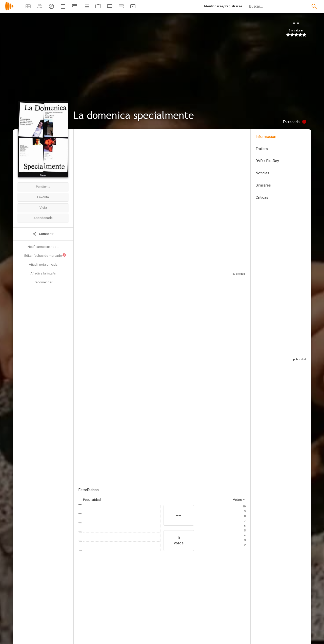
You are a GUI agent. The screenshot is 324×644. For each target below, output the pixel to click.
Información (266, 137)
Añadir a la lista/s (43, 273)
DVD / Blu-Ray (267, 161)
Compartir (43, 234)
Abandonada (43, 218)
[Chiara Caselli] (215, 607)
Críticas (262, 197)
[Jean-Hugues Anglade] (185, 607)
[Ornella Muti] (124, 607)
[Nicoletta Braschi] (246, 607)
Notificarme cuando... (43, 247)
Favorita (43, 197)
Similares (263, 185)
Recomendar (43, 282)
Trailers (262, 149)
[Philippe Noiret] (94, 607)
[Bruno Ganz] (154, 607)
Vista (43, 207)
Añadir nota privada (43, 264)
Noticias (262, 173)
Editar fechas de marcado (45, 255)
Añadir (116, 372)
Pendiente (43, 187)
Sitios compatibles (191, 271)
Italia (82, 171)
